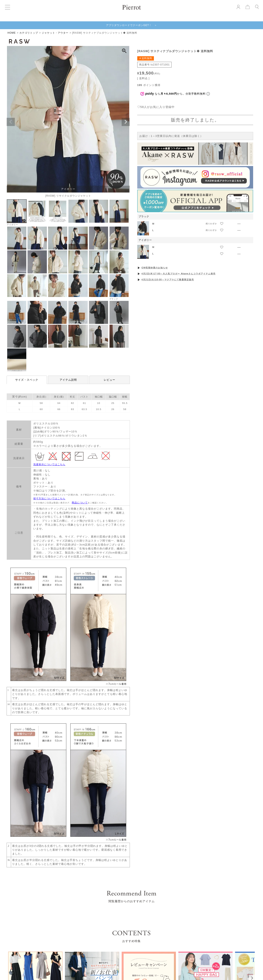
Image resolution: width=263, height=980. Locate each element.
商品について (80, 503)
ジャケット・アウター (55, 33)
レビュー (110, 380)
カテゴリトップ (29, 33)
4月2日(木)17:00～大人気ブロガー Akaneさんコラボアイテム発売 (178, 274)
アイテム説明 (68, 380)
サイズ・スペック (27, 380)
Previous (11, 122)
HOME (12, 33)
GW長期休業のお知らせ (155, 268)
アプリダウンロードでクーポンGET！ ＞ (132, 25)
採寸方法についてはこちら (49, 499)
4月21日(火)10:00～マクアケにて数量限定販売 (168, 280)
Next (126, 122)
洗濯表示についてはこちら (49, 464)
